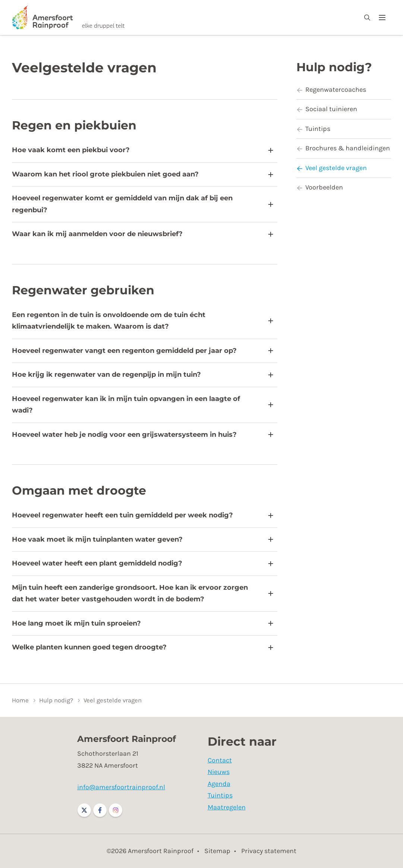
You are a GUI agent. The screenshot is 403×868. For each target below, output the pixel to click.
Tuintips (313, 129)
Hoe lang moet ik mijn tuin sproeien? (143, 623)
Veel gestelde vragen (332, 168)
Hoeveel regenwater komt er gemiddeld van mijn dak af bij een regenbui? (143, 204)
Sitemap (217, 851)
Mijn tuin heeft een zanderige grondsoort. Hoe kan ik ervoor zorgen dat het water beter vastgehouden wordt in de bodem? (143, 593)
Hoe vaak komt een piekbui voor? (143, 150)
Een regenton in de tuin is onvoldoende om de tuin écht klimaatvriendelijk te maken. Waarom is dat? (143, 321)
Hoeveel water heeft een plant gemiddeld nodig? (143, 563)
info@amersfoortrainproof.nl (121, 787)
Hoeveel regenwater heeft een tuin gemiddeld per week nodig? (143, 515)
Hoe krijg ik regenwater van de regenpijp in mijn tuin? (143, 375)
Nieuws (219, 772)
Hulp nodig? (334, 67)
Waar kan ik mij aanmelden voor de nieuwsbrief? (143, 234)
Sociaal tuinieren (327, 109)
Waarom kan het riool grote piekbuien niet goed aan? (143, 174)
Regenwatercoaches (331, 90)
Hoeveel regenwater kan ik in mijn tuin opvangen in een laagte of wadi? (143, 405)
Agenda (219, 784)
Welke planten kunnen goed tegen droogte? (143, 647)
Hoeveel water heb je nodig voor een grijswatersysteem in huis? (143, 435)
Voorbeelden (320, 187)
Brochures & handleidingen (343, 148)
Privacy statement (269, 851)
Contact (220, 760)
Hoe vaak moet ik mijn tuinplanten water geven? (143, 539)
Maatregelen (227, 807)
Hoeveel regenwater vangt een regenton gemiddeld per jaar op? (143, 351)
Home (20, 700)
